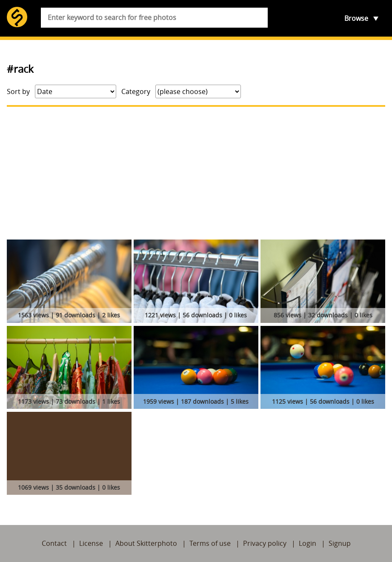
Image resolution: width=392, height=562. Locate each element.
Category (136, 91)
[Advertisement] (196, 173)
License (91, 543)
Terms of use (210, 543)
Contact (54, 543)
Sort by (18, 91)
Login (308, 543)
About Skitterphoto (146, 543)
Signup (340, 543)
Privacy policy (265, 543)
